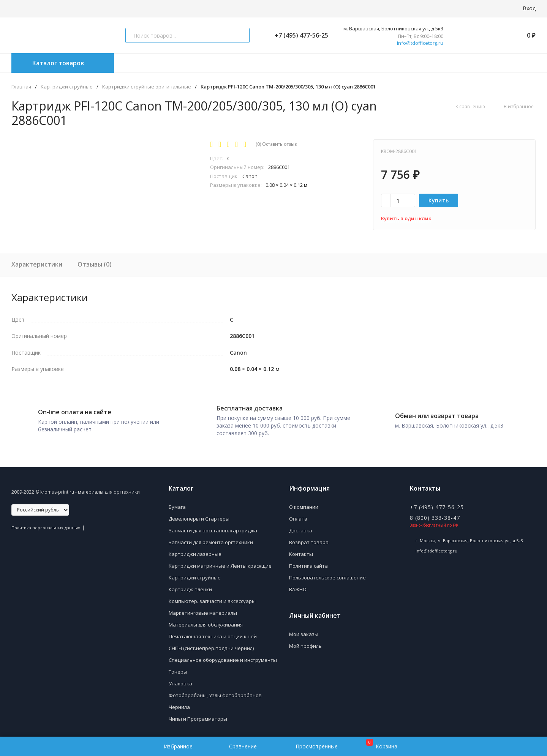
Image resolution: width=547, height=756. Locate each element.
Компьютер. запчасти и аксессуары (212, 597)
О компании (304, 503)
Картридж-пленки (190, 586)
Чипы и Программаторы (198, 715)
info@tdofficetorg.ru (420, 43)
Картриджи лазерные (195, 550)
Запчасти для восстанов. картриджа (213, 527)
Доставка (301, 527)
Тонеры (178, 668)
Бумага (177, 503)
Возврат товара (309, 538)
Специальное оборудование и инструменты (223, 656)
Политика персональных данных (46, 524)
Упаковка (180, 680)
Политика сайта (308, 562)
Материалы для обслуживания (206, 621)
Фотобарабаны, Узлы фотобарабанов (215, 691)
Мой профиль (305, 642)
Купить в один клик (406, 218)
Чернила (179, 703)
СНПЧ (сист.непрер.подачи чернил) (211, 644)
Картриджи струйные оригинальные (147, 87)
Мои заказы (304, 630)
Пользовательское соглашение (327, 574)
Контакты (301, 550)
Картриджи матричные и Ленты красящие (220, 562)
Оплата (298, 515)
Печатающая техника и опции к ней (213, 633)
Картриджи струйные (67, 87)
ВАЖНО (298, 586)
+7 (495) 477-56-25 (298, 35)
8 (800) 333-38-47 (435, 514)
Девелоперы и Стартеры (199, 515)
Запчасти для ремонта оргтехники (211, 538)
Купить (439, 200)
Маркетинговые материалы (203, 609)
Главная (21, 87)
